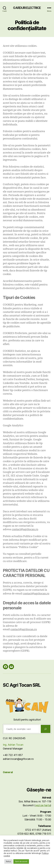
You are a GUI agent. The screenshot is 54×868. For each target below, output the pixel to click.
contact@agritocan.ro (25, 529)
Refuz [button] (8, 861)
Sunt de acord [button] (21, 861)
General (8, 772)
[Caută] (46, 729)
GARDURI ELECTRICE (27, 8)
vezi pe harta (43, 805)
